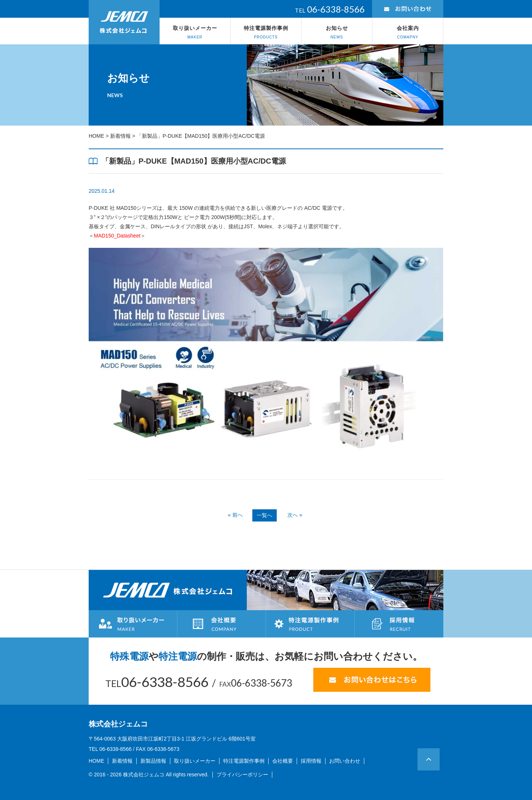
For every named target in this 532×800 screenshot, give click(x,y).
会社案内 (408, 33)
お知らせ (337, 33)
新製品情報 (153, 761)
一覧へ (265, 515)
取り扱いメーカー (195, 33)
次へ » (295, 515)
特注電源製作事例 (266, 33)
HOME (96, 136)
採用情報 (311, 761)
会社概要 (283, 761)
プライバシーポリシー (242, 775)
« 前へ (235, 515)
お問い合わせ (345, 761)
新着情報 (120, 136)
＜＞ (117, 236)
